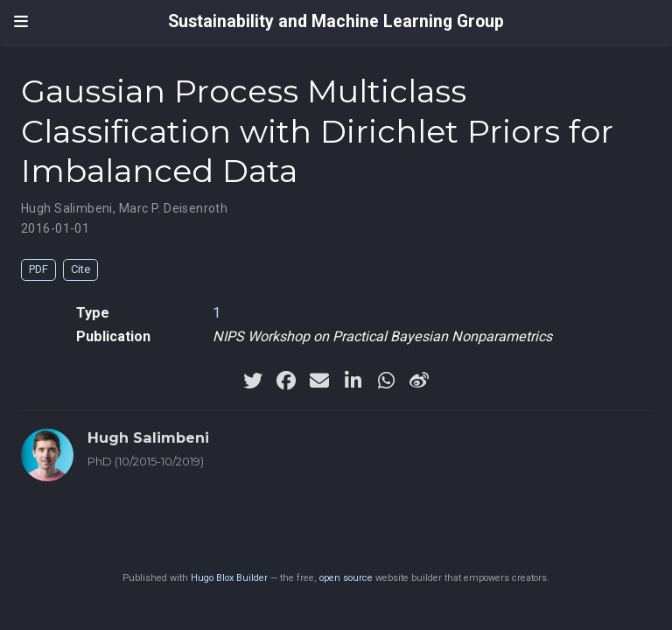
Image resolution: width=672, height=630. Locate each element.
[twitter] (253, 381)
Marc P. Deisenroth (174, 208)
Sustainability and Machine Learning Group (336, 21)
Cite (80, 269)
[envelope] (319, 381)
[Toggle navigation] (21, 22)
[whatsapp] (386, 381)
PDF (38, 269)
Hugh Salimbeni (67, 208)
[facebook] (286, 381)
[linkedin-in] (353, 381)
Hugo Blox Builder (229, 578)
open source (346, 578)
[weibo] (419, 381)
